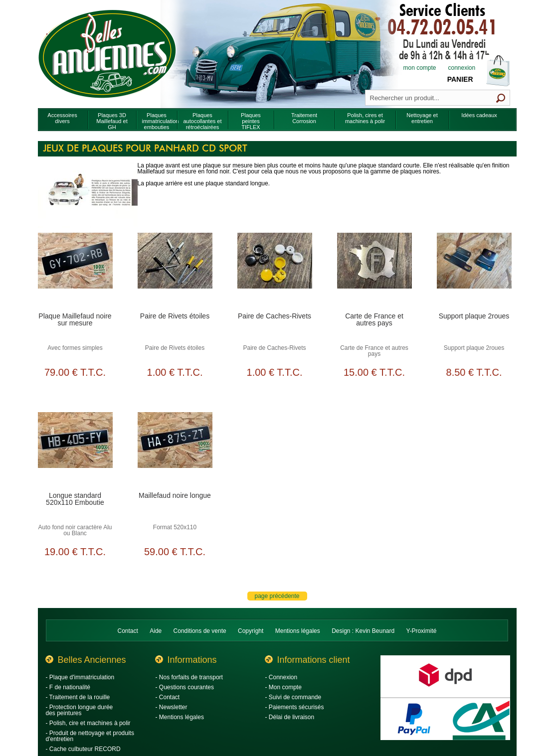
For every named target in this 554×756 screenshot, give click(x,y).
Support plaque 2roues (474, 316)
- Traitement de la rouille (78, 697)
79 (75, 372)
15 (374, 372)
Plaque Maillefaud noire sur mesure (75, 319)
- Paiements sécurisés (295, 707)
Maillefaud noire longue (175, 495)
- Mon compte (283, 687)
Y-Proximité (422, 631)
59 (175, 552)
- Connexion (281, 677)
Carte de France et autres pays (374, 319)
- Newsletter (172, 707)
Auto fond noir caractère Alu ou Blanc (75, 530)
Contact (128, 631)
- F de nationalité (68, 687)
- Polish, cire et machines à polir (88, 723)
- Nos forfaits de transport (189, 677)
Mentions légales (298, 631)
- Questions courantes (185, 687)
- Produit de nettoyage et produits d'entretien (90, 736)
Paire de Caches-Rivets (275, 316)
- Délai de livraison (290, 717)
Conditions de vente (200, 631)
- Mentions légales (180, 717)
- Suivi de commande (293, 697)
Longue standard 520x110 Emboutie (75, 499)
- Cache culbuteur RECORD (83, 749)
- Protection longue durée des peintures (80, 710)
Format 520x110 (175, 527)
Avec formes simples (75, 348)
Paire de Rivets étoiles (175, 316)
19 (75, 552)
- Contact (168, 697)
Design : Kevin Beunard (363, 631)
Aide (156, 631)
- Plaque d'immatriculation (80, 677)
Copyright (251, 631)
